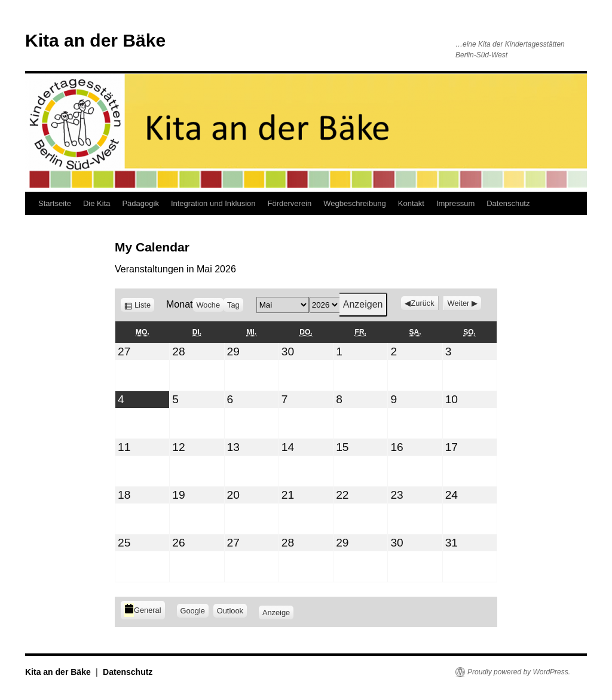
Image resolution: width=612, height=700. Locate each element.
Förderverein (290, 203)
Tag (233, 305)
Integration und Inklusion (213, 203)
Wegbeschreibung (355, 203)
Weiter (459, 303)
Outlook (232, 611)
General (143, 610)
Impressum (455, 203)
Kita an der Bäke (95, 40)
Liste (144, 305)
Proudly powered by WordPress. (519, 672)
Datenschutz (508, 203)
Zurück (422, 303)
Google (195, 611)
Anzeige (278, 611)
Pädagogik (140, 203)
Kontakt (411, 203)
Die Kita (97, 203)
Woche (209, 305)
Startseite (55, 203)
